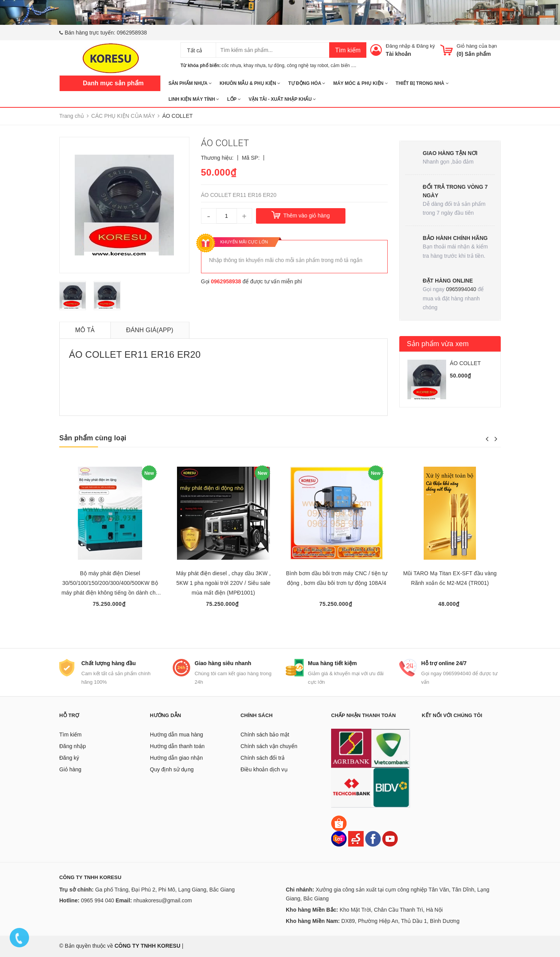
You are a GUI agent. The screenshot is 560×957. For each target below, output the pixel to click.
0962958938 (132, 33)
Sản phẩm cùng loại (93, 438)
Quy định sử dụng (172, 769)
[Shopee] (339, 823)
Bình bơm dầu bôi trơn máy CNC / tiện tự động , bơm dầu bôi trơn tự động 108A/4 (337, 578)
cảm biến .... (344, 66)
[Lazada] (340, 838)
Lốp (234, 99)
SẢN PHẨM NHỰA (190, 83)
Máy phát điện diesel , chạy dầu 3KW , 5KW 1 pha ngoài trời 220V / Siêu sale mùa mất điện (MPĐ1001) (223, 583)
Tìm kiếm (348, 50)
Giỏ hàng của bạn (477, 46)
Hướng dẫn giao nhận (176, 758)
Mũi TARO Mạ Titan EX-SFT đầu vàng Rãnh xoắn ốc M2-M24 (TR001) (450, 578)
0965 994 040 (98, 900)
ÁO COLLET (466, 363)
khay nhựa (255, 66)
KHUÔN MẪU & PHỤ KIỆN (250, 83)
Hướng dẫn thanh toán (177, 746)
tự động (276, 66)
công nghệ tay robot (307, 66)
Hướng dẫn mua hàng (176, 735)
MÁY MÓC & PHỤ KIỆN (360, 83)
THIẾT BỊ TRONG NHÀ (422, 83)
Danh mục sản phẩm (113, 83)
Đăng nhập (398, 46)
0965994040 (461, 289)
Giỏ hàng (70, 769)
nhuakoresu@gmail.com (162, 900)
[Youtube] (390, 838)
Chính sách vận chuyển (269, 746)
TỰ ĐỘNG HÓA (307, 83)
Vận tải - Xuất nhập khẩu (282, 99)
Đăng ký (426, 46)
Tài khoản (399, 54)
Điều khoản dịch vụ (264, 769)
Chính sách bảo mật (265, 735)
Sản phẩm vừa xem (438, 344)
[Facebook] (373, 838)
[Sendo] (356, 838)
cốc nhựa (231, 66)
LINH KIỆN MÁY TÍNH (194, 99)
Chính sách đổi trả (263, 758)
